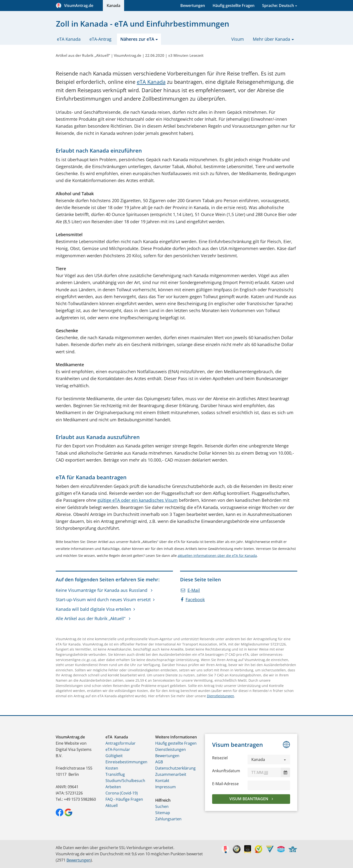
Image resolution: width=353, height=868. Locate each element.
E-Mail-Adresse (225, 784)
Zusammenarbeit (171, 774)
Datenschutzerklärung (175, 768)
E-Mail (190, 590)
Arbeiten (113, 787)
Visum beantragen (249, 799)
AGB (159, 762)
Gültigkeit (114, 756)
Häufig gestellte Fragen (234, 6)
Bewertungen (193, 6)
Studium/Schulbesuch (125, 781)
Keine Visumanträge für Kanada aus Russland (102, 590)
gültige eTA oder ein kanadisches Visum (138, 500)
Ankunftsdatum (226, 771)
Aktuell (112, 805)
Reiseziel (220, 758)
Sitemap (163, 813)
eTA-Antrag (100, 39)
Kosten (112, 768)
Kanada (113, 6)
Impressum (165, 787)
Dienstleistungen (221, 696)
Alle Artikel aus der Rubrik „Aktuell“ (91, 618)
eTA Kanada (69, 39)
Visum (238, 39)
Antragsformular (121, 743)
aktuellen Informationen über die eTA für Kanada (217, 556)
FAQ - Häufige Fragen (124, 799)
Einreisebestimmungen (126, 762)
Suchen (162, 806)
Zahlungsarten (168, 819)
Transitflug (115, 774)
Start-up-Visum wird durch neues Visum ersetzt (103, 600)
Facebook (193, 600)
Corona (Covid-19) (122, 793)
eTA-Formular (118, 749)
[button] (269, 759)
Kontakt (162, 781)
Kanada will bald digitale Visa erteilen (93, 609)
